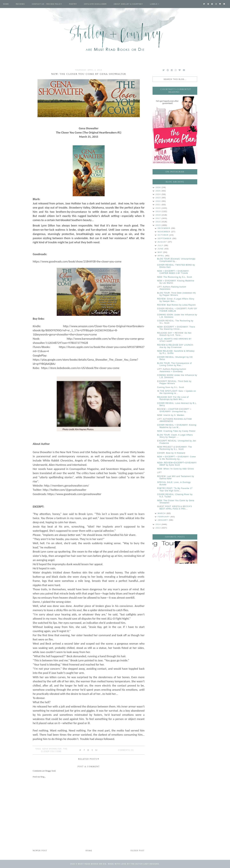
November (164, 232)
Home (6, 4)
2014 (159, 524)
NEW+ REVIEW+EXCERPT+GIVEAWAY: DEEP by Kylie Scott (177, 464)
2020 (159, 208)
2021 (159, 205)
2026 (159, 187)
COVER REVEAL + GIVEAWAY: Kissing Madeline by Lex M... (177, 426)
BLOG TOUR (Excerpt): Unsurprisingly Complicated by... (176, 260)
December (164, 228)
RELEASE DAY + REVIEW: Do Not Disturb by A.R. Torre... (174, 334)
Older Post (138, 851)
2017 (159, 218)
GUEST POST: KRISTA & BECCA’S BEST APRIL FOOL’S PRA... (175, 508)
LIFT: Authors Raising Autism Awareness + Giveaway (172, 370)
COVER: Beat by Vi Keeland (171, 453)
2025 (159, 191)
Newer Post (40, 851)
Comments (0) (126, 750)
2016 (159, 222)
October (163, 235)
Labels (154, 4)
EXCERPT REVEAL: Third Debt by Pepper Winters (174, 382)
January (163, 520)
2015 (159, 225)
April (161, 256)
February (164, 517)
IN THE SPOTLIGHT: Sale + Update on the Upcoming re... (177, 392)
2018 (159, 215)
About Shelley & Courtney (128, 4)
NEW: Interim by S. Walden (171, 415)
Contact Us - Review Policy (47, 4)
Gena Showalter (52, 749)
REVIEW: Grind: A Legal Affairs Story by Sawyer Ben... (176, 300)
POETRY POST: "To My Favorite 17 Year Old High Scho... (175, 489)
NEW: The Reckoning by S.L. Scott (175, 277)
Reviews (20, 4)
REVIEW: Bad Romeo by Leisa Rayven (176, 305)
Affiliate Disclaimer (95, 4)
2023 (159, 198)
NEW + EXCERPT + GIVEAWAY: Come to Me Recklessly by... (176, 458)
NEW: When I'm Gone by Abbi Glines (176, 469)
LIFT (159, 472)
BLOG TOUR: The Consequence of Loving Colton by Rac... (174, 364)
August (163, 242)
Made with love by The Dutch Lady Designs (134, 864)
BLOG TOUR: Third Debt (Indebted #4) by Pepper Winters (176, 294)
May (160, 252)
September (165, 238)
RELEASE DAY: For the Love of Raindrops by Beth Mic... (173, 398)
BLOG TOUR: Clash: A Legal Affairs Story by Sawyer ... (175, 436)
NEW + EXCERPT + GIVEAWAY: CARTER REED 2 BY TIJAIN (173, 272)
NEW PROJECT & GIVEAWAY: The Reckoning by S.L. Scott (175, 448)
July (161, 245)
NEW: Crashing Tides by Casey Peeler (176, 431)
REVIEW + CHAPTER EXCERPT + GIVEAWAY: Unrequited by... (174, 410)
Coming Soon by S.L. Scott (171, 387)
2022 (159, 201)
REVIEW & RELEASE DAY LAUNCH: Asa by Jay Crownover (175, 346)
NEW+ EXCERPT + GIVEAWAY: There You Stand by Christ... (176, 328)
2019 (159, 211)
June (161, 249)
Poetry (73, 4)
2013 (159, 528)
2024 (159, 194)
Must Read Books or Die (92, 864)
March (162, 513)
